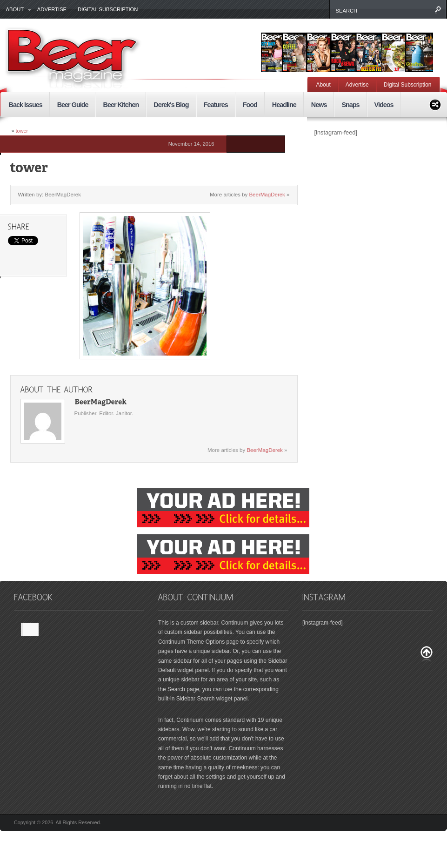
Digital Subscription (108, 9)
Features (216, 105)
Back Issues (26, 105)
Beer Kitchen (121, 105)
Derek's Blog (171, 105)
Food (250, 105)
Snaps (350, 105)
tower (22, 131)
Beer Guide (73, 105)
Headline (284, 105)
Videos (384, 105)
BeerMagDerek (267, 195)
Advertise (52, 9)
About (16, 10)
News (319, 105)
